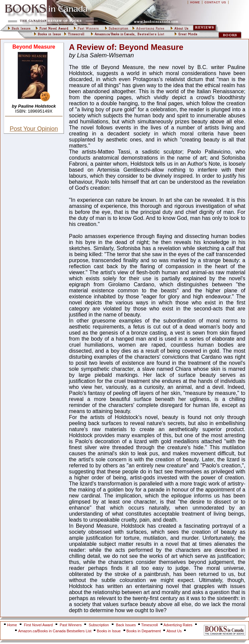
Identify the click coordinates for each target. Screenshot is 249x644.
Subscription (99, 625)
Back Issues (127, 625)
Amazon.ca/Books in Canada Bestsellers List (55, 631)
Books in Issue (109, 631)
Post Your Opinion (34, 129)
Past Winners (71, 625)
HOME (195, 2)
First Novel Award (38, 625)
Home (12, 625)
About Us (174, 631)
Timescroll (150, 625)
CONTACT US (215, 2)
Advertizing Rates (178, 625)
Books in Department (144, 631)
